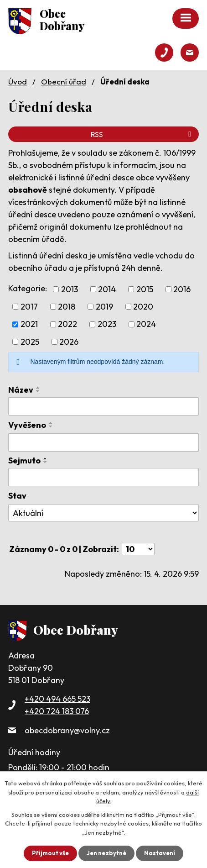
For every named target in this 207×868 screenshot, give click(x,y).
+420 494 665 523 (57, 699)
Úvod (18, 82)
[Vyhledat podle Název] (103, 406)
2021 (29, 324)
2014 (107, 289)
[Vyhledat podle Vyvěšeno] (103, 442)
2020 (143, 307)
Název (21, 390)
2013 (70, 289)
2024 (146, 324)
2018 (67, 307)
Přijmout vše (50, 853)
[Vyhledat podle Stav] (103, 513)
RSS (142, 134)
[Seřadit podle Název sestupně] (38, 391)
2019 (104, 307)
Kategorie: (28, 288)
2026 (69, 342)
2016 (182, 289)
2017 (29, 307)
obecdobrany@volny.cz (67, 730)
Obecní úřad (64, 82)
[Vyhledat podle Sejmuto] (103, 477)
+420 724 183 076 (57, 711)
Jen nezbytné (106, 853)
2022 (67, 324)
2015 (145, 289)
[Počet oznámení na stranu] (138, 549)
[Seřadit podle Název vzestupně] (38, 388)
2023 (107, 324)
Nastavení (160, 853)
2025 (30, 342)
